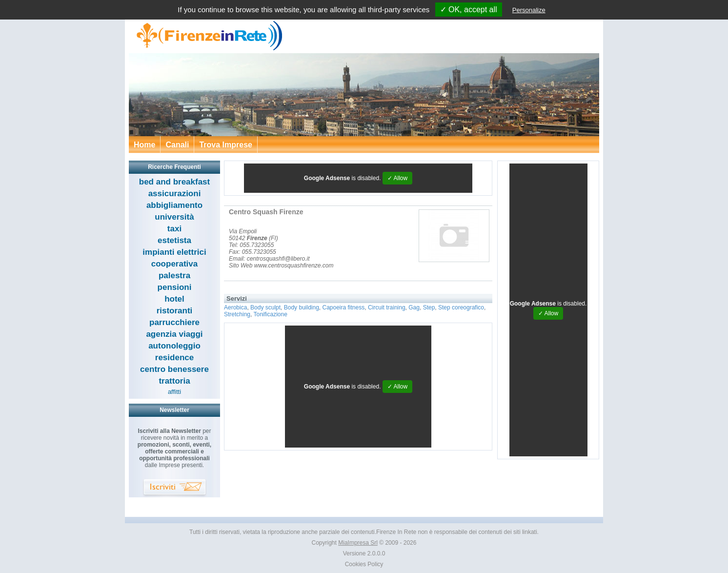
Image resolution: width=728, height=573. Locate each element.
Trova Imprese (226, 145)
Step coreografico (461, 307)
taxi (174, 229)
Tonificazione (270, 314)
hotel (174, 299)
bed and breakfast (175, 182)
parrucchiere (174, 322)
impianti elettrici (174, 252)
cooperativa (174, 264)
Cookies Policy (364, 564)
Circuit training (387, 307)
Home (144, 145)
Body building (302, 307)
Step (429, 307)
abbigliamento (174, 205)
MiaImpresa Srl (358, 543)
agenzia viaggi (174, 334)
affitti (174, 392)
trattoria (174, 381)
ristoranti (175, 311)
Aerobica (235, 307)
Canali (177, 145)
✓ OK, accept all (469, 10)
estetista (174, 240)
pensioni (175, 287)
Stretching (237, 314)
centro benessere (174, 369)
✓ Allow (397, 178)
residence (174, 358)
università (174, 217)
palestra (174, 276)
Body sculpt (265, 307)
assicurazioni (175, 194)
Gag (414, 307)
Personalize (529, 10)
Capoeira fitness (344, 307)
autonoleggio (174, 346)
